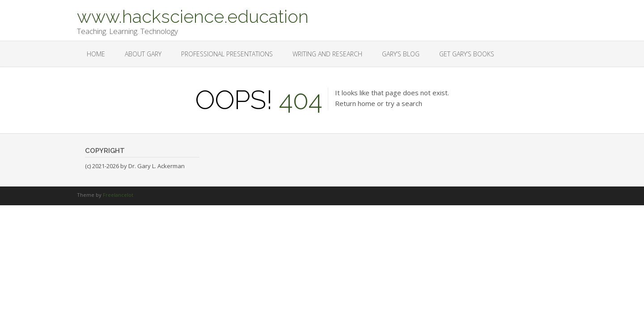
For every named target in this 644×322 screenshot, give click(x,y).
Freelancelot (118, 195)
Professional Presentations (227, 54)
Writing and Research (327, 54)
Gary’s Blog (401, 54)
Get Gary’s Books (467, 54)
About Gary (143, 54)
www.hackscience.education (193, 16)
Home (96, 54)
